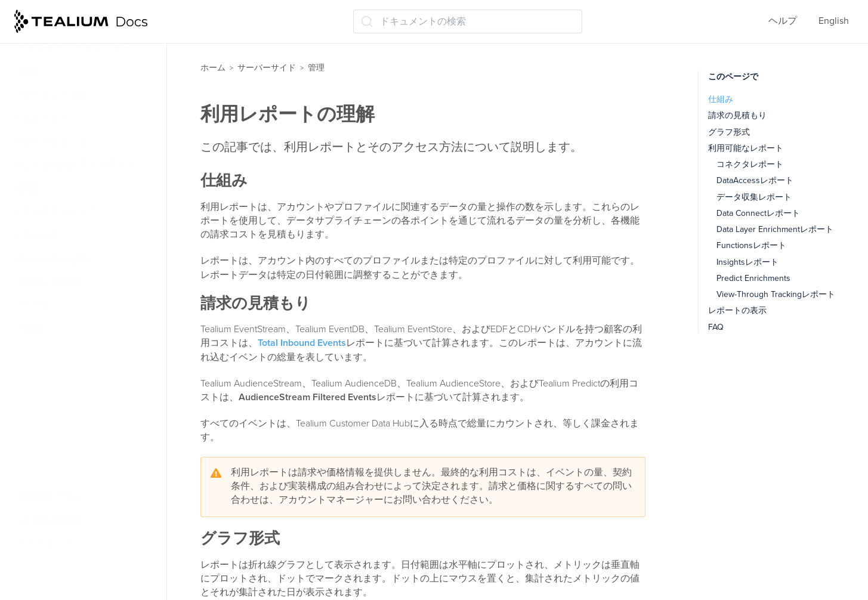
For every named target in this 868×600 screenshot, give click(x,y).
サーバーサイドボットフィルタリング (94, 443)
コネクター (44, 119)
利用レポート (56, 474)
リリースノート (50, 543)
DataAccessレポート (755, 180)
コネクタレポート (750, 164)
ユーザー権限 (55, 352)
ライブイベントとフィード (74, 48)
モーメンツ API (53, 95)
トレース (39, 236)
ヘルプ (783, 21)
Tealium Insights (55, 259)
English (834, 21)
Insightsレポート (747, 262)
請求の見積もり (737, 115)
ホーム (213, 68)
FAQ (716, 327)
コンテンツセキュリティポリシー (94, 406)
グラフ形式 (729, 132)
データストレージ (58, 212)
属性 (30, 72)
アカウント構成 (61, 376)
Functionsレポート (751, 245)
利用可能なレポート (746, 148)
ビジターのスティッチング (78, 165)
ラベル (35, 305)
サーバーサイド (267, 68)
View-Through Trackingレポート (776, 294)
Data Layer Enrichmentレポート (775, 229)
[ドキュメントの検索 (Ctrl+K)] (468, 21)
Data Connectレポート (758, 213)
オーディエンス (54, 142)
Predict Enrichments (753, 278)
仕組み (721, 99)
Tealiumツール (51, 497)
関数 (30, 188)
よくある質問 (49, 520)
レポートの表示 (737, 310)
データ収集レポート (754, 197)
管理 (31, 329)
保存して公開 (49, 282)
